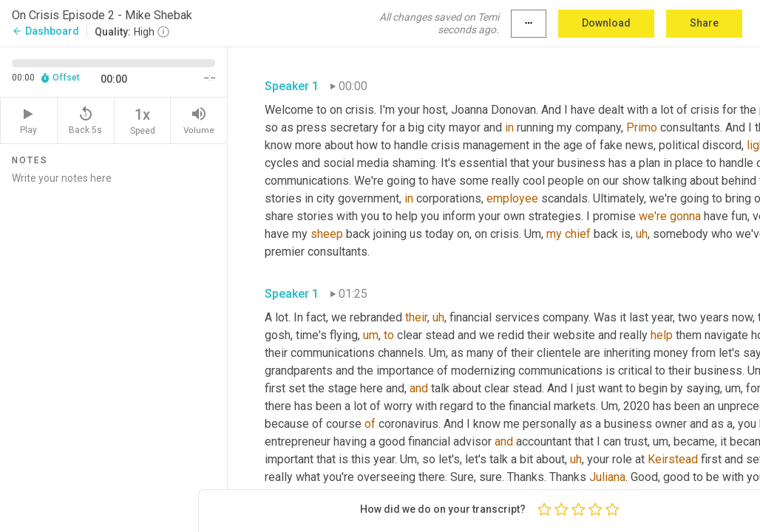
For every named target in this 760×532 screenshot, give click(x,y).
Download (606, 23)
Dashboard (45, 31)
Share (704, 23)
